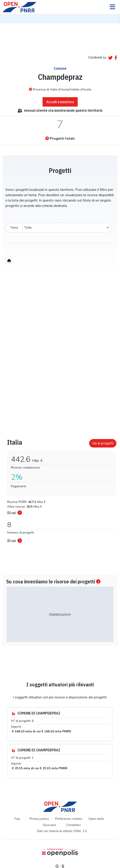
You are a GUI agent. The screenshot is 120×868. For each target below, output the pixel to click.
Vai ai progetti (103, 443)
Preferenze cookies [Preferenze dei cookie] (69, 798)
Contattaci (73, 804)
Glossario (49, 804)
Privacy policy (39, 798)
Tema (14, 228)
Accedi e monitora (60, 102)
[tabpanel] (60, 479)
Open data (96, 798)
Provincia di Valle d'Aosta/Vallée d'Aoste (60, 89)
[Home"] (9, 260)
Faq (17, 798)
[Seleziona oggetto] (67, 228)
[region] (60, 344)
